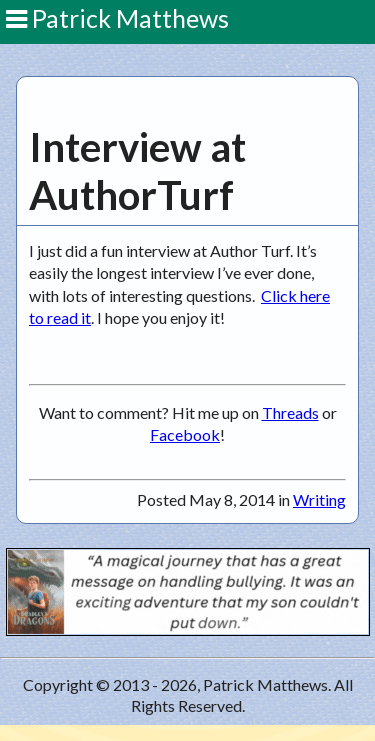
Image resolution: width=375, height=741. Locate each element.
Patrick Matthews (117, 18)
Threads (290, 412)
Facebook (185, 434)
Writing (319, 499)
